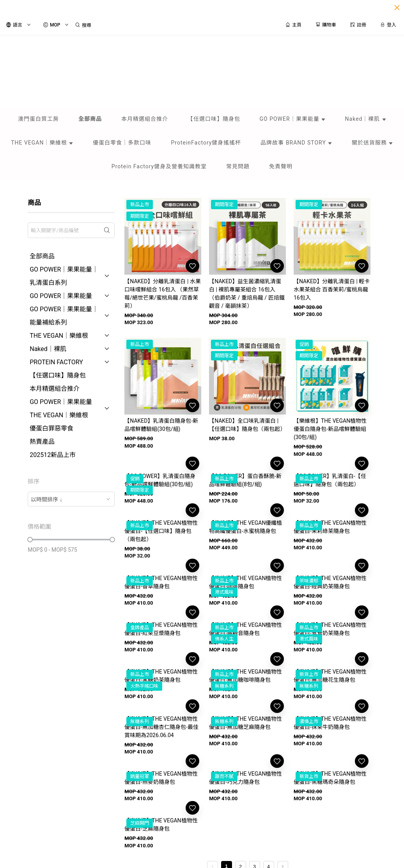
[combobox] (71, 499)
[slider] (30, 540)
